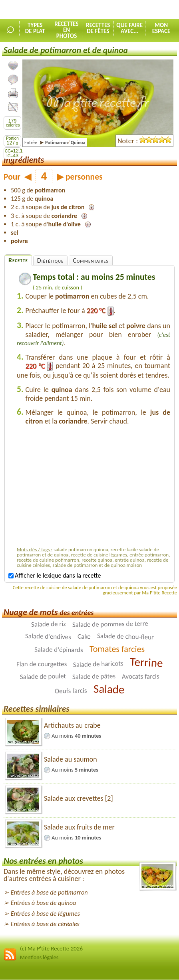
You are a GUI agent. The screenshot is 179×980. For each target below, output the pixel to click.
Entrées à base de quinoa (44, 903)
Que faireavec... (129, 28)
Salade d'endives (48, 637)
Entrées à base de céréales (45, 924)
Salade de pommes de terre (110, 624)
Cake (84, 637)
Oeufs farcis (71, 691)
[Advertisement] (93, 488)
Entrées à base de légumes (45, 914)
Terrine (146, 662)
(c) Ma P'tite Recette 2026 (51, 948)
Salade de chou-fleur (125, 637)
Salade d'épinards (59, 650)
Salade (109, 689)
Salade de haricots (98, 664)
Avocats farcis (141, 676)
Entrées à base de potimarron (49, 892)
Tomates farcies (117, 649)
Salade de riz (48, 624)
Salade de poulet (43, 676)
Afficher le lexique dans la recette (55, 575)
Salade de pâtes (94, 676)
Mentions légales (39, 957)
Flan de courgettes (42, 664)
